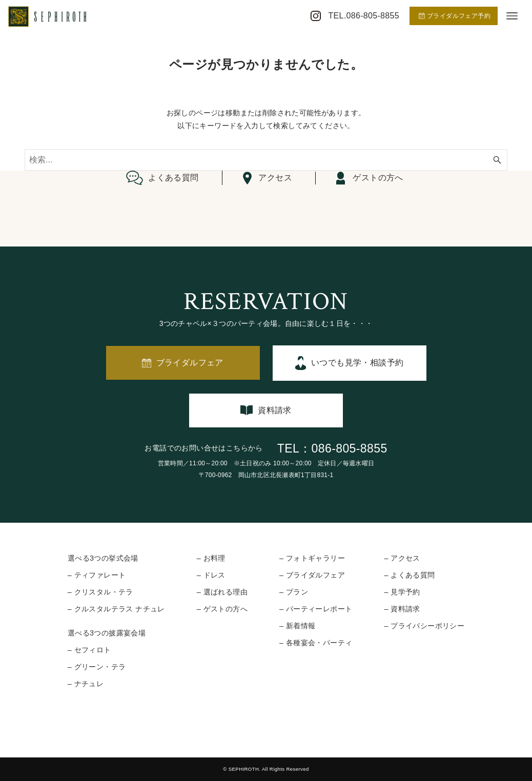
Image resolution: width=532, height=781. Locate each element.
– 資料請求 (402, 609)
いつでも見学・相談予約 (357, 363)
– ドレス (211, 575)
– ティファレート (97, 575)
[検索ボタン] (497, 160)
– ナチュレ (86, 684)
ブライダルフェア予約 (455, 16)
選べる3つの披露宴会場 (107, 633)
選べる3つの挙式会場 (103, 558)
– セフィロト (89, 650)
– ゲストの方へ (222, 609)
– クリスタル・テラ (100, 592)
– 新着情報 (297, 626)
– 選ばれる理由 (222, 592)
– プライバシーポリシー (424, 626)
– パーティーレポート (316, 609)
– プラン (294, 592)
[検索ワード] (266, 160)
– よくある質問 (409, 575)
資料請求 (275, 410)
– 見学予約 (402, 592)
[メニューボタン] (512, 16)
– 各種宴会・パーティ (316, 643)
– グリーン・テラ (97, 667)
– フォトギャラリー (312, 558)
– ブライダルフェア (312, 575)
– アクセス (402, 558)
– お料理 (211, 558)
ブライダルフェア (190, 363)
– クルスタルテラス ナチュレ (116, 609)
